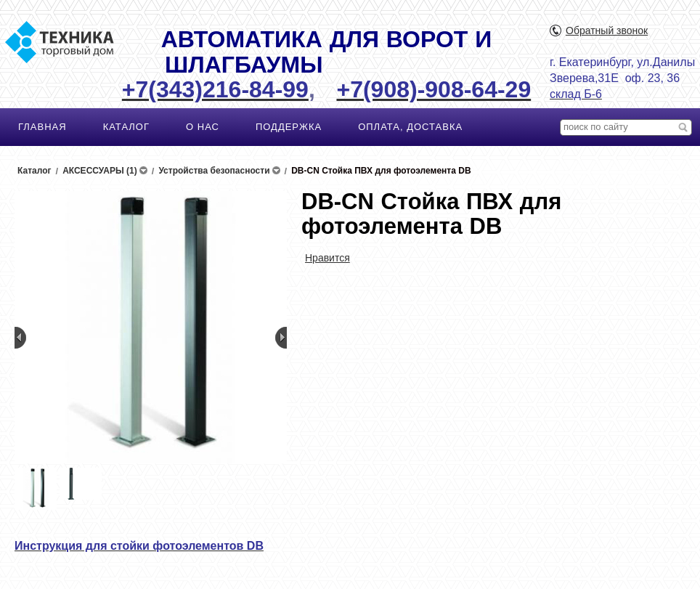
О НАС (203, 127)
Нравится (327, 258)
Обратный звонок (607, 31)
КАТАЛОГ (126, 127)
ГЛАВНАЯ (42, 127)
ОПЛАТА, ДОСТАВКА (410, 127)
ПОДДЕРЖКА (289, 127)
